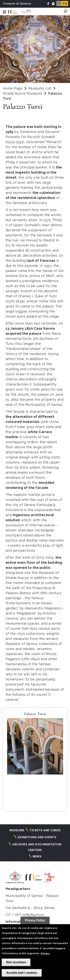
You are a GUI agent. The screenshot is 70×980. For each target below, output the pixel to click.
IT (59, 3)
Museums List (40, 88)
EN (65, 3)
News (37, 856)
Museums (17, 830)
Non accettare (16, 962)
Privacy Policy (35, 920)
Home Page (13, 88)
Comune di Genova (17, 4)
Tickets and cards (45, 830)
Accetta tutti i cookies (22, 973)
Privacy (45, 953)
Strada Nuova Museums (23, 93)
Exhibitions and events (37, 837)
